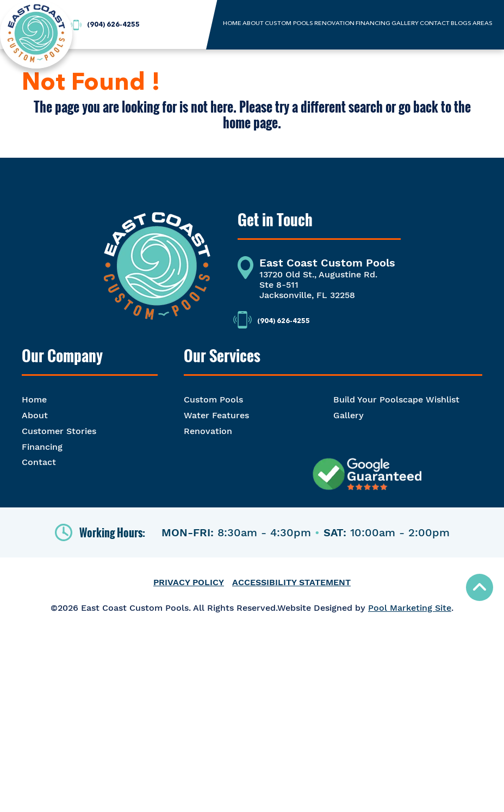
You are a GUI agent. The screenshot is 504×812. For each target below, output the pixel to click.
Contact (39, 462)
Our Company (62, 356)
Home (34, 399)
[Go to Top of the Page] (480, 587)
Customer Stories (59, 431)
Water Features (216, 415)
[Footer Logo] (157, 272)
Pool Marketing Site (410, 608)
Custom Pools (213, 399)
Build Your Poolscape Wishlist (396, 399)
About (35, 415)
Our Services (222, 356)
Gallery (349, 415)
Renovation (208, 431)
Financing (42, 447)
